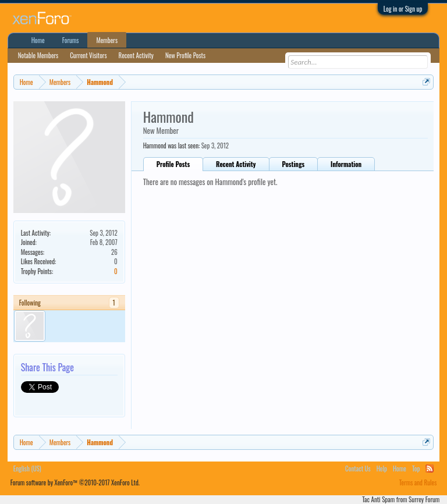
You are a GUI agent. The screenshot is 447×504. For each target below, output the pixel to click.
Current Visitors (88, 55)
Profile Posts (173, 164)
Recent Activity (236, 164)
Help (382, 468)
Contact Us (358, 468)
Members (107, 40)
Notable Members (38, 55)
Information (346, 164)
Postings (294, 164)
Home (38, 40)
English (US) (27, 468)
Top (416, 468)
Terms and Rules (418, 482)
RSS (430, 468)
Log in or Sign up (403, 9)
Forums (71, 40)
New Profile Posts (185, 55)
